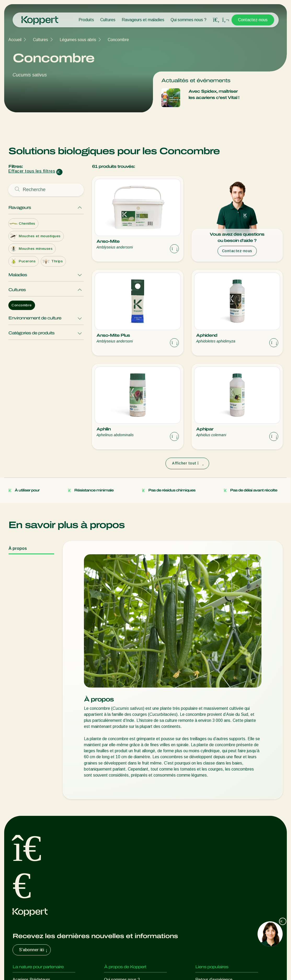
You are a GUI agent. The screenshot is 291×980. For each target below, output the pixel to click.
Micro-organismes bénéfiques (39, 888)
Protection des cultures (34, 898)
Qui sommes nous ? (188, 20)
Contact (112, 888)
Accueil (15, 40)
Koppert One (207, 857)
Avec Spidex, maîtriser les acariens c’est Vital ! (214, 94)
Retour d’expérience (214, 846)
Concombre (118, 40)
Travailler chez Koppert (125, 877)
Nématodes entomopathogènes (42, 877)
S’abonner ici (34, 816)
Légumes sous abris (78, 40)
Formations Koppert (123, 867)
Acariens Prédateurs (31, 846)
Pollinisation (23, 909)
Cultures (108, 20)
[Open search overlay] (216, 20)
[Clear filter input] (59, 172)
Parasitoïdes (25, 867)
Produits (86, 20)
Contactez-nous (253, 20)
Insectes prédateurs (31, 857)
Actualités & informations (127, 857)
